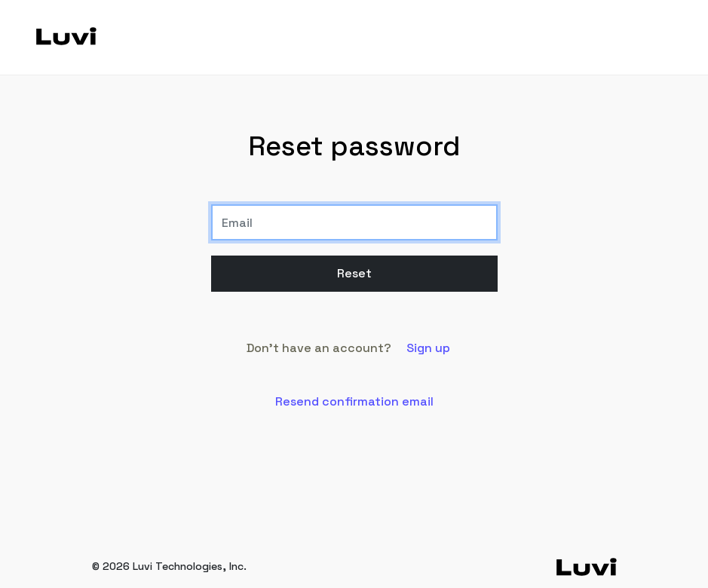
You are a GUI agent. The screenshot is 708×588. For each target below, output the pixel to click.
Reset (354, 273)
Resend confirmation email (354, 401)
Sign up (428, 348)
